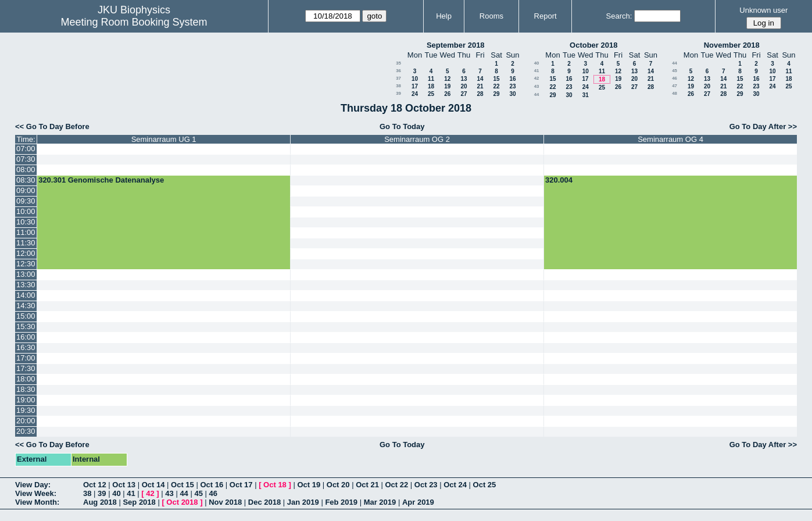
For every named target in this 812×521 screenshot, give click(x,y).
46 (675, 78)
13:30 (26, 285)
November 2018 (732, 45)
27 (464, 94)
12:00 (26, 253)
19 (447, 86)
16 (512, 79)
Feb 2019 (341, 502)
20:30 (26, 431)
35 (398, 63)
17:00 (26, 358)
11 (431, 79)
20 (464, 86)
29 (496, 94)
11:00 (26, 232)
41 (537, 71)
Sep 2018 (139, 502)
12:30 (26, 264)
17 (415, 86)
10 (415, 79)
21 (480, 86)
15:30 (26, 326)
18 (431, 86)
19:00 (26, 400)
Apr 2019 (418, 502)
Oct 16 (212, 485)
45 (675, 71)
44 (537, 94)
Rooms (491, 16)
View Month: (37, 502)
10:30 (26, 222)
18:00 (26, 379)
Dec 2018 (264, 502)
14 (480, 79)
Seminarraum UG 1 (164, 139)
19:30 (26, 410)
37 (398, 78)
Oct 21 (367, 485)
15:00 (26, 316)
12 (447, 79)
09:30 (26, 201)
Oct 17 (241, 485)
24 (415, 94)
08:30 (26, 180)
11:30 (26, 243)
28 (480, 94)
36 (398, 71)
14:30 (26, 306)
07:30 (26, 159)
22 (496, 86)
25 (431, 94)
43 (537, 86)
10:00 (26, 211)
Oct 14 (153, 485)
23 (512, 86)
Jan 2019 (303, 502)
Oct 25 (485, 485)
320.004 (559, 180)
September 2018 (456, 45)
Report (545, 16)
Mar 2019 (380, 502)
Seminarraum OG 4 (670, 139)
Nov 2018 (225, 502)
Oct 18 (275, 485)
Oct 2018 (182, 502)
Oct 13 (124, 485)
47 (675, 86)
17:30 (26, 368)
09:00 (26, 190)
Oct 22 (397, 485)
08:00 (26, 169)
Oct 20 (338, 485)
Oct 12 (95, 485)
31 (586, 95)
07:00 (26, 149)
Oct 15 (183, 485)
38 (398, 86)
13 (464, 79)
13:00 (26, 274)
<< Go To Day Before (52, 126)
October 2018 (593, 45)
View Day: (33, 485)
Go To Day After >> (763, 126)
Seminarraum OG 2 (417, 139)
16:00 (26, 337)
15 (496, 79)
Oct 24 (455, 485)
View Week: (36, 493)
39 (398, 93)
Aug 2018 (100, 502)
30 (512, 94)
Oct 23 (426, 485)
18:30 (26, 389)
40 (537, 63)
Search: (619, 16)
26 (447, 94)
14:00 (26, 295)
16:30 (26, 347)
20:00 (26, 421)
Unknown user (763, 10)
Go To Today (402, 126)
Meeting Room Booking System (134, 22)
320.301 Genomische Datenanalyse (101, 180)
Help (444, 16)
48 (675, 93)
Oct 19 (309, 485)
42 (537, 78)
